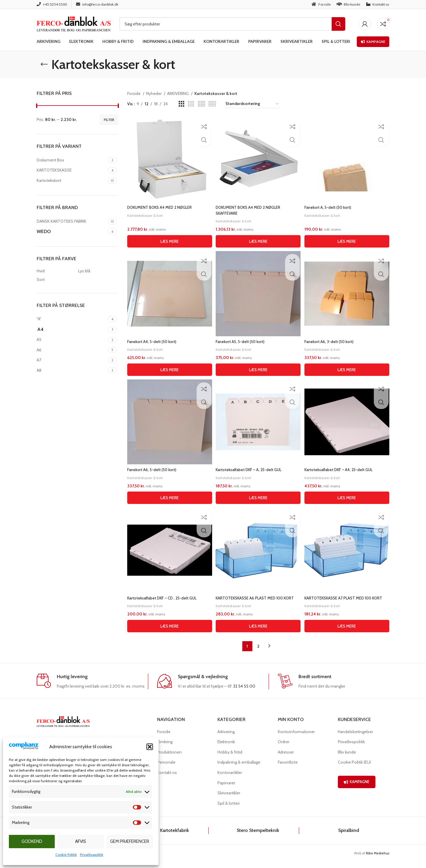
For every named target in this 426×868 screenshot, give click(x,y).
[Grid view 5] (201, 104)
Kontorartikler (230, 779)
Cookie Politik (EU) (354, 769)
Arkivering (226, 738)
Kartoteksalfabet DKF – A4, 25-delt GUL (343, 470)
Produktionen (169, 759)
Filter (109, 120)
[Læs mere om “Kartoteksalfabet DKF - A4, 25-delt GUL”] (348, 498)
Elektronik (226, 748)
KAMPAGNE (357, 788)
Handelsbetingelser (355, 738)
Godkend (32, 841)
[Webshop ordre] (252, 104)
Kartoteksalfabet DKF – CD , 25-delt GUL (165, 599)
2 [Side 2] (258, 653)
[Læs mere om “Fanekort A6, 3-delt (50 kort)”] (348, 369)
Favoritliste (288, 769)
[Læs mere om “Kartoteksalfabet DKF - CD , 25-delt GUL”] (169, 633)
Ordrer (284, 748)
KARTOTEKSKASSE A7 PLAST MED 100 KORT (348, 599)
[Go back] (44, 64)
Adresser (286, 759)
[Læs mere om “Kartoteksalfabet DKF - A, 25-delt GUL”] (258, 498)
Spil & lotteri (229, 810)
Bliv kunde (347, 759)
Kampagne (373, 42)
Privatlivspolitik (92, 855)
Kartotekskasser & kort (146, 214)
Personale (166, 769)
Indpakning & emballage (239, 769)
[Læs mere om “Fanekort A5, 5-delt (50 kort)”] (258, 369)
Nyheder (154, 93)
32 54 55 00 (244, 693)
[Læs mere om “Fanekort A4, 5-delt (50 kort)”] (169, 369)
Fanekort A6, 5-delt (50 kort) (154, 470)
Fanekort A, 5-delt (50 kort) (331, 206)
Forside (134, 93)
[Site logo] (74, 23)
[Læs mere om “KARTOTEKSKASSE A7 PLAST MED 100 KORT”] (348, 633)
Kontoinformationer (296, 738)
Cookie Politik (66, 855)
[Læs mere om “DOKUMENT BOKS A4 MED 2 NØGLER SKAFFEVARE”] (258, 240)
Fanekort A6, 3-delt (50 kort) (332, 341)
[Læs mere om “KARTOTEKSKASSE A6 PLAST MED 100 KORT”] (258, 633)
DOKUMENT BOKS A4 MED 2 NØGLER (163, 206)
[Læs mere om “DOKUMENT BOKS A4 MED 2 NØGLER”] (169, 240)
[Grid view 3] (181, 104)
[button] (150, 747)
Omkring (165, 748)
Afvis (81, 841)
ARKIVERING (178, 93)
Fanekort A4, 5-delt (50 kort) (154, 341)
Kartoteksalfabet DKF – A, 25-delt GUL (252, 470)
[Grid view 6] (212, 104)
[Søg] (232, 24)
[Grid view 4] (191, 104)
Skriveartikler (229, 799)
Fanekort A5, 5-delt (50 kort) (243, 341)
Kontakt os (167, 779)
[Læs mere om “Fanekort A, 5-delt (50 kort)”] (348, 240)
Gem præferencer (130, 841)
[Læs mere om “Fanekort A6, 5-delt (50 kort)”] (169, 498)
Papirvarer (226, 789)
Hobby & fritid (230, 759)
